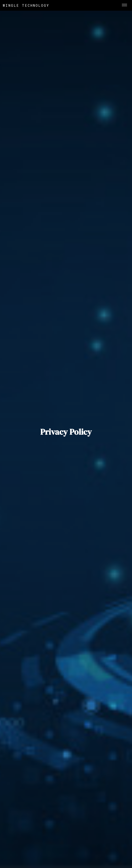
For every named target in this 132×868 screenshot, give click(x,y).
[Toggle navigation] (124, 5)
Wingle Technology (26, 5)
